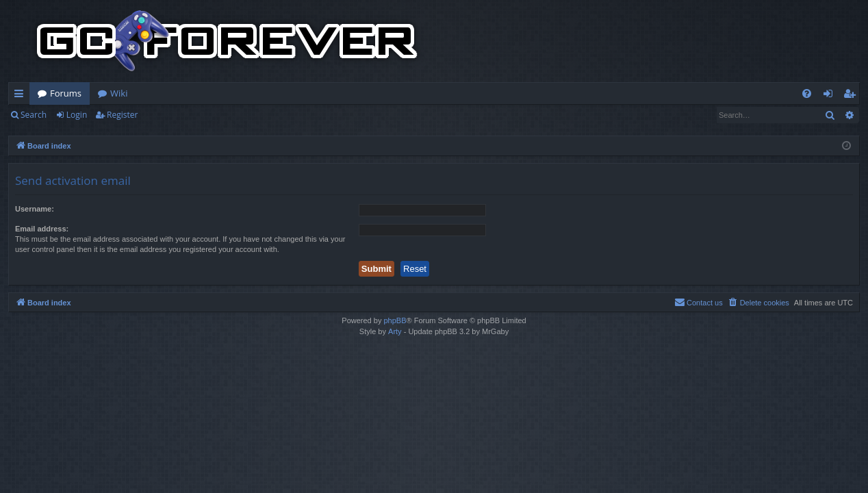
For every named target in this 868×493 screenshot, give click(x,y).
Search (34, 115)
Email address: (42, 229)
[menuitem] (807, 93)
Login (77, 115)
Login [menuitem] (831, 96)
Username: (35, 209)
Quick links (22, 96)
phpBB (395, 320)
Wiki (119, 93)
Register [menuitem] (852, 96)
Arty (395, 331)
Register (122, 115)
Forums (66, 93)
